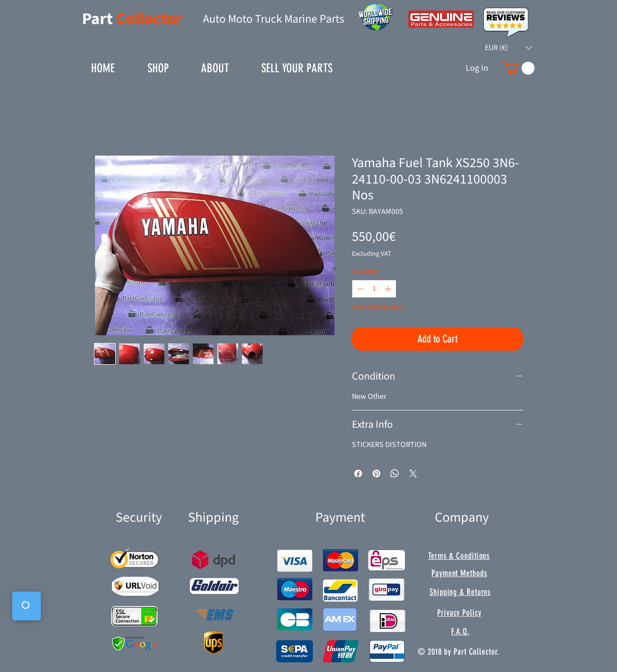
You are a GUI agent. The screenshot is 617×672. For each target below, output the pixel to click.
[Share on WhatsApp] (395, 474)
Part (99, 19)
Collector (149, 19)
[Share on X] (413, 474)
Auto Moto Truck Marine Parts (274, 19)
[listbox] (509, 48)
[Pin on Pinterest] (376, 474)
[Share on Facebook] (358, 474)
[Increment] (389, 289)
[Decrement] (359, 289)
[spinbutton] (374, 289)
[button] (509, 48)
